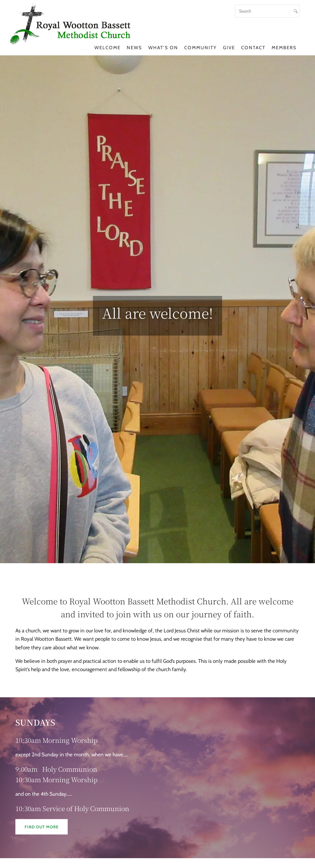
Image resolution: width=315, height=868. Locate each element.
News (134, 48)
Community (201, 48)
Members (284, 48)
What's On (163, 48)
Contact (253, 48)
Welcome (108, 48)
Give (229, 48)
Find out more (42, 827)
